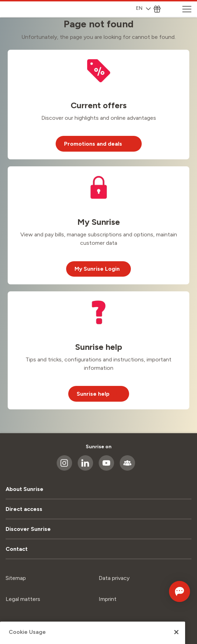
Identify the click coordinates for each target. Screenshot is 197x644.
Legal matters (23, 599)
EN (143, 8)
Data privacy (114, 578)
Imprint (108, 599)
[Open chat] (180, 591)
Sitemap (16, 578)
